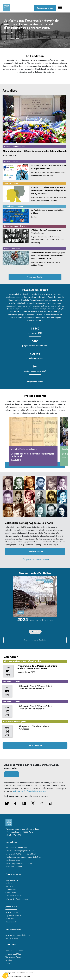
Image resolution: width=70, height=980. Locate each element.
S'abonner (12, 774)
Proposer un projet (45, 8)
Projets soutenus (13, 874)
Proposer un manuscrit (36, 559)
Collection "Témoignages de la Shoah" (21, 851)
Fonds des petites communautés (19, 863)
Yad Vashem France (13, 957)
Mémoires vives (12, 938)
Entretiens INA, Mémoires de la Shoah (21, 854)
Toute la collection (35, 551)
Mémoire (9, 886)
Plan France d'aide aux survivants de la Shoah (24, 857)
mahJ (8, 963)
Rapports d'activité (13, 916)
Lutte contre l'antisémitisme (17, 899)
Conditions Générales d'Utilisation (18, 977)
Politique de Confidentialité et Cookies (19, 973)
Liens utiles (11, 945)
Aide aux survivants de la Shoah (18, 935)
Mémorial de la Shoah (14, 951)
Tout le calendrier (35, 745)
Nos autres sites (13, 930)
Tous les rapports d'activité (35, 640)
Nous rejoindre (11, 922)
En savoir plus (13, 39)
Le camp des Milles (13, 954)
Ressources (10, 919)
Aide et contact (12, 912)
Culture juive (11, 893)
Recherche (10, 883)
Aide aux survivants (13, 896)
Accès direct (11, 907)
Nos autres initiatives (14, 867)
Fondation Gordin (13, 860)
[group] (35, 606)
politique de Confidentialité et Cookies (29, 791)
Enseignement (11, 889)
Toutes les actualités (35, 277)
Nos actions (11, 842)
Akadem (9, 960)
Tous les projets (12, 880)
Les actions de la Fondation (16, 848)
